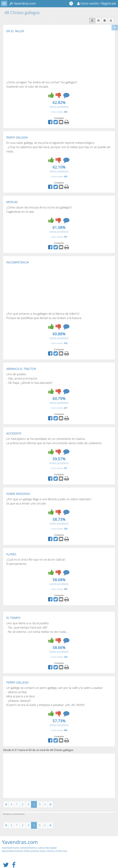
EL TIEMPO (13, 618)
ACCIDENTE (14, 433)
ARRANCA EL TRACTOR (21, 369)
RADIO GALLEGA (17, 137)
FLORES (11, 554)
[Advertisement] (33, 56)
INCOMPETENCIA (18, 262)
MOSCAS (12, 202)
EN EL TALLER (15, 31)
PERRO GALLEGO (17, 682)
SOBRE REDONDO (18, 494)
